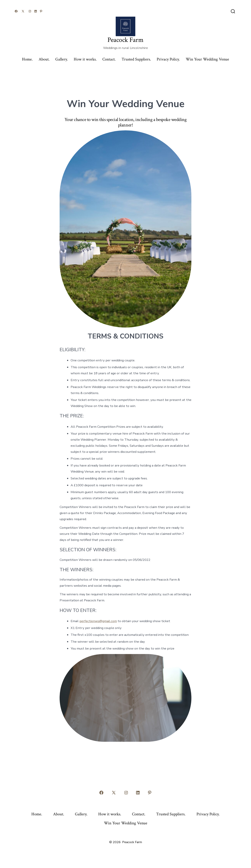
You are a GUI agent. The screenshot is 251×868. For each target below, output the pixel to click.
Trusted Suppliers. (136, 59)
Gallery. (62, 59)
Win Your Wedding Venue (207, 59)
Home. (27, 59)
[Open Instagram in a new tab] (30, 11)
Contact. (109, 59)
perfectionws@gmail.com (98, 621)
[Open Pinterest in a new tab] (41, 11)
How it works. (85, 59)
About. (44, 59)
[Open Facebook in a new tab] (16, 11)
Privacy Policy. (168, 59)
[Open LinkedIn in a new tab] (36, 11)
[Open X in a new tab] (23, 11)
